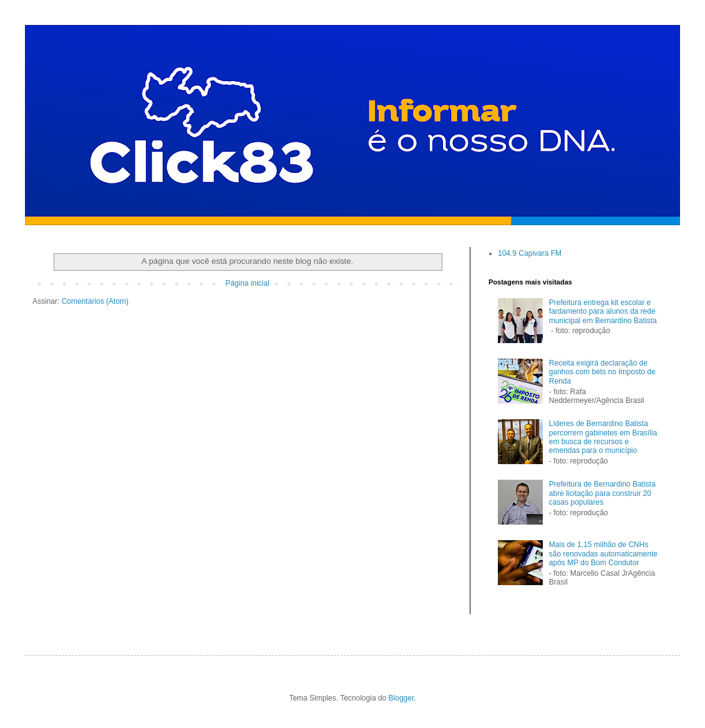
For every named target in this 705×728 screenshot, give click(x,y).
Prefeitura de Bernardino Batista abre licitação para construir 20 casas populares (602, 493)
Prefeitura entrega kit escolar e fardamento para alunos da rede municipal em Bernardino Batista (603, 312)
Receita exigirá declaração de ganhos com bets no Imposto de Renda (602, 372)
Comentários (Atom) (95, 301)
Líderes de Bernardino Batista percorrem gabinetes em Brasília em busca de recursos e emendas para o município (603, 437)
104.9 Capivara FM (530, 253)
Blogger (401, 698)
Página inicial (247, 283)
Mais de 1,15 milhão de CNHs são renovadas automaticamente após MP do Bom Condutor (603, 554)
